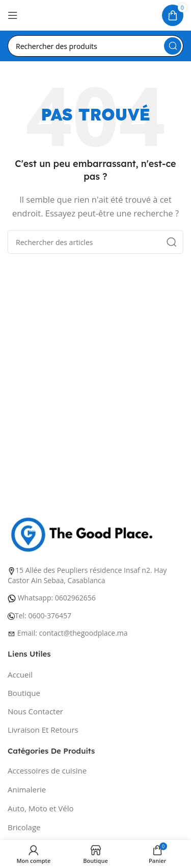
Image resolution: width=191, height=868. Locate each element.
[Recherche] (95, 46)
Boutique (24, 693)
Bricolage (24, 827)
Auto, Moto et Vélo (40, 808)
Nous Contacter (35, 711)
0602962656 (75, 598)
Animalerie (27, 789)
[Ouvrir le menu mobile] (13, 15)
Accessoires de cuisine (47, 770)
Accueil (20, 674)
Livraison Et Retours (43, 730)
